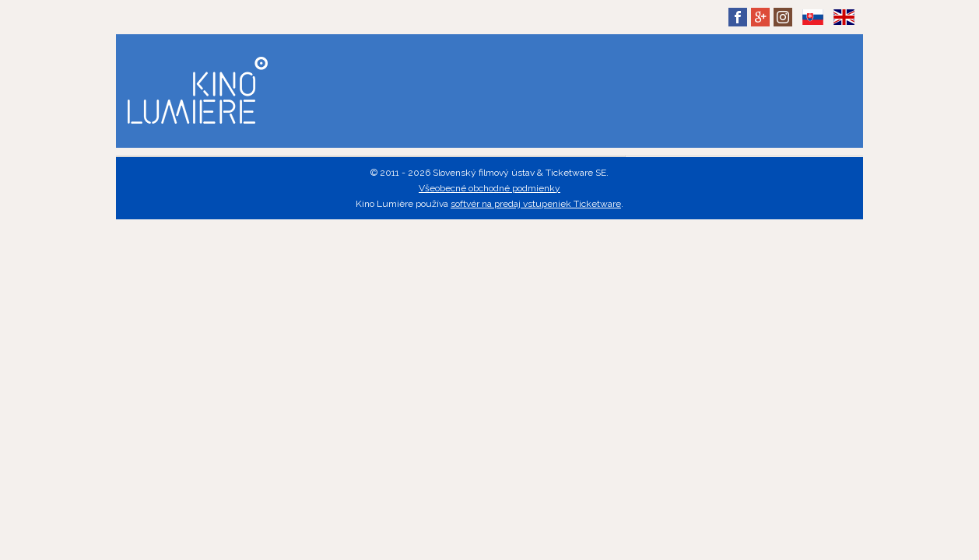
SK (812, 29)
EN (844, 29)
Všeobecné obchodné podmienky (489, 188)
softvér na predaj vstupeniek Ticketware (536, 204)
